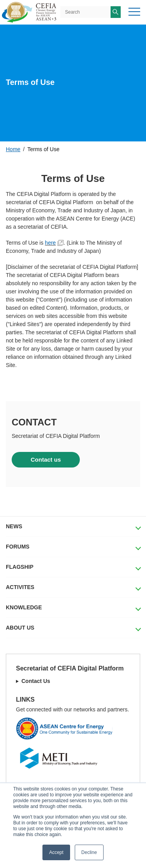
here (50, 243)
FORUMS (18, 547)
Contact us (46, 460)
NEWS (14, 526)
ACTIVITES (20, 587)
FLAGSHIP (20, 567)
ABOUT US (20, 628)
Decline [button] (89, 852)
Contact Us (36, 681)
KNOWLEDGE (24, 607)
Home (13, 149)
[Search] (85, 12)
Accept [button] (56, 852)
